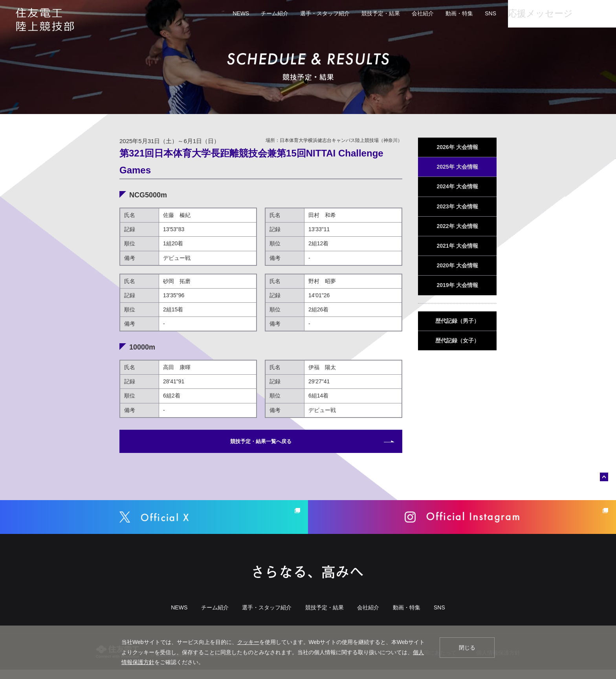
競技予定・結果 (354, 13)
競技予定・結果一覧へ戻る (261, 443)
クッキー (248, 642)
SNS (464, 13)
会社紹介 (396, 13)
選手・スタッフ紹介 (299, 13)
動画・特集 (433, 13)
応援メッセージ (515, 14)
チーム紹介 (248, 13)
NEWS (214, 13)
